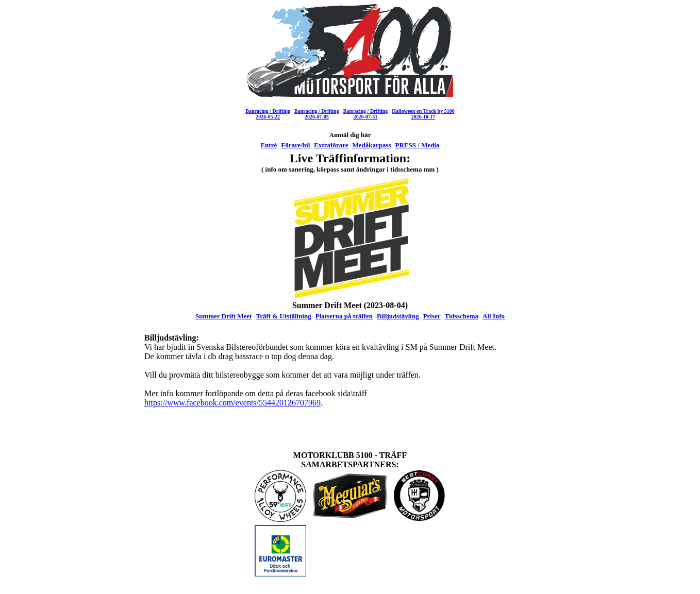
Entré (269, 145)
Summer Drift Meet (224, 316)
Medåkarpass (371, 145)
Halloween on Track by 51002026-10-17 (423, 114)
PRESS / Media (418, 145)
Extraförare (331, 145)
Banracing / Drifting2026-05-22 (268, 114)
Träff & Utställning (283, 316)
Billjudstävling (398, 316)
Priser (432, 316)
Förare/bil (295, 145)
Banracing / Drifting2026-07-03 (317, 114)
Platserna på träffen (344, 316)
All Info (494, 316)
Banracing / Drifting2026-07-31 (366, 114)
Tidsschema (462, 316)
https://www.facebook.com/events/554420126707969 (232, 403)
